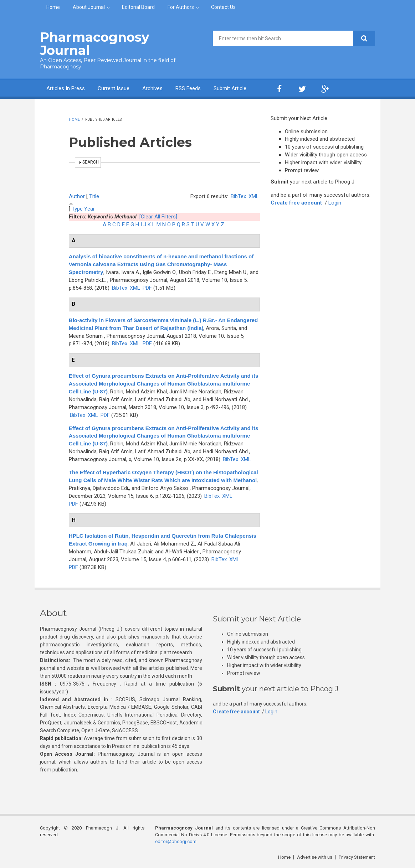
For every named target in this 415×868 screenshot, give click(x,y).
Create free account (296, 203)
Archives (152, 88)
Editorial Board (138, 7)
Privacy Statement (357, 857)
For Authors (181, 7)
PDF (147, 288)
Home (53, 7)
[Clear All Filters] (158, 217)
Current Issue (114, 88)
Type (77, 209)
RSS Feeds (188, 88)
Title (94, 196)
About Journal (89, 7)
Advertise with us (315, 857)
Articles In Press (66, 88)
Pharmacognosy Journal (95, 44)
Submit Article (230, 88)
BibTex (238, 196)
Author (77, 196)
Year (89, 209)
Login (335, 203)
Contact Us (223, 7)
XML (254, 196)
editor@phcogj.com (176, 841)
